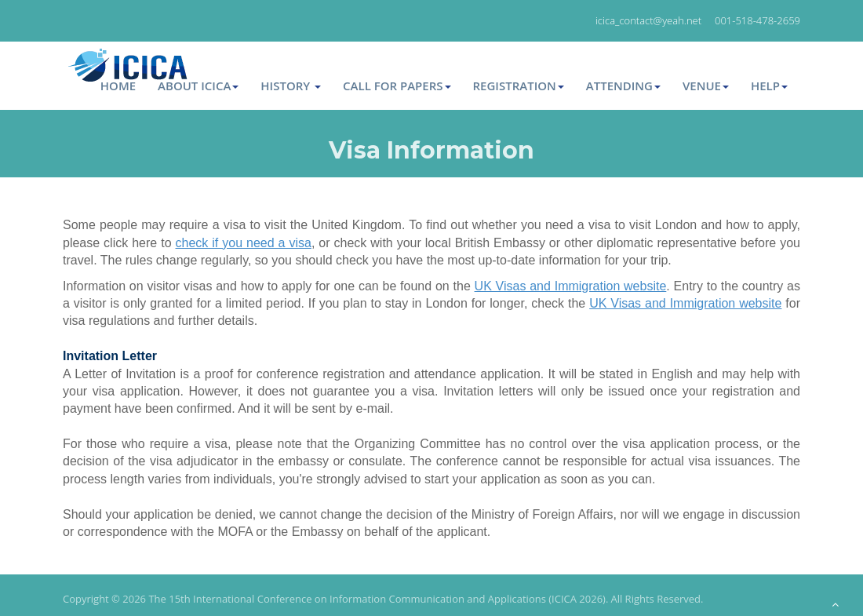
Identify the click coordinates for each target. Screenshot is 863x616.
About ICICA (198, 86)
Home (118, 86)
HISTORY (291, 86)
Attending (623, 86)
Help (769, 86)
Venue (706, 86)
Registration (519, 86)
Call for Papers (397, 86)
